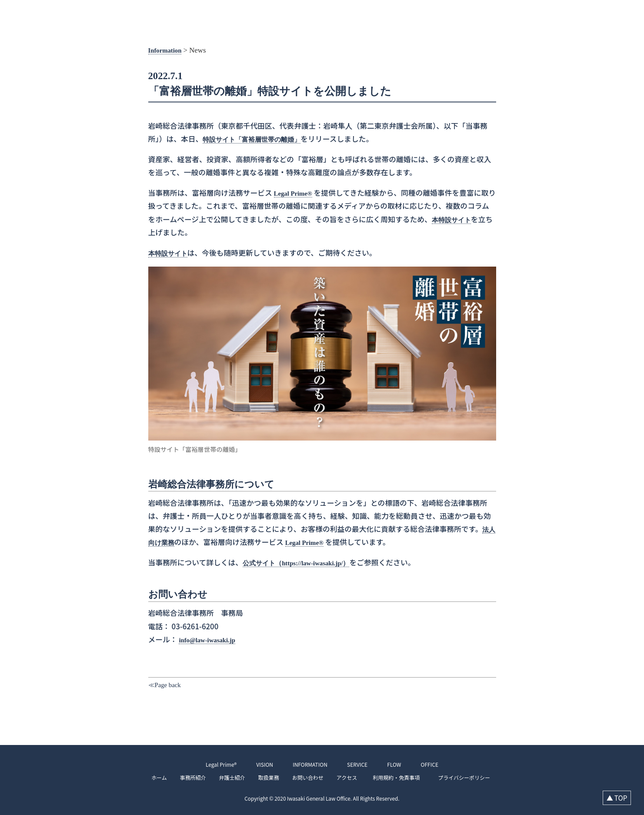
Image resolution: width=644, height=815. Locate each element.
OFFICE (617, 13)
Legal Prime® (296, 193)
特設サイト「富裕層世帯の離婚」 (258, 139)
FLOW (589, 13)
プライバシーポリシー (461, 777)
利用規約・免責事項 (399, 777)
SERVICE (559, 13)
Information (167, 50)
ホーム (164, 777)
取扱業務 (274, 777)
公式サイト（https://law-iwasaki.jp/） (303, 563)
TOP (454, 13)
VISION (479, 13)
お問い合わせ (313, 777)
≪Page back (167, 685)
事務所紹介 (198, 777)
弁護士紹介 (237, 777)
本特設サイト (461, 220)
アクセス (352, 777)
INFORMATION (518, 13)
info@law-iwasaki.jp (211, 640)
